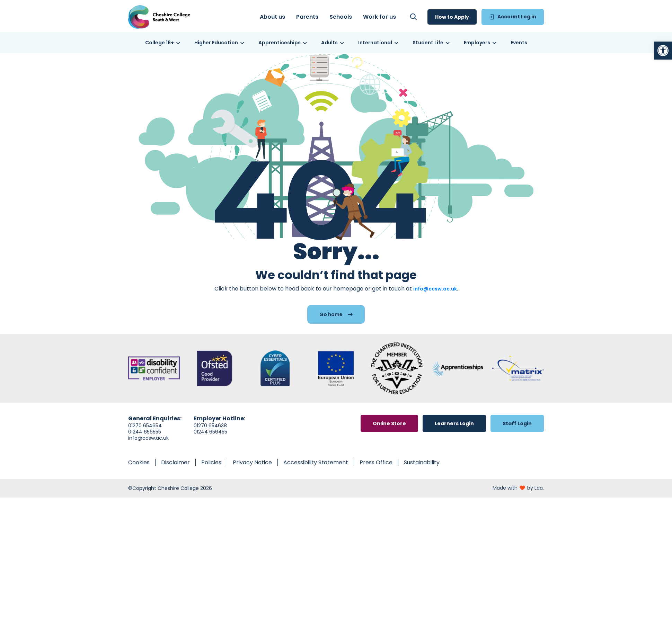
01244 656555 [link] (145, 432)
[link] (663, 51)
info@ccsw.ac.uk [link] (435, 289)
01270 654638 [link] (210, 426)
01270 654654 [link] (145, 426)
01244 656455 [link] (210, 432)
